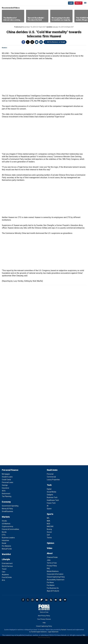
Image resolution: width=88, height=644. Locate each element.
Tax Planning (7, 496)
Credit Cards (6, 480)
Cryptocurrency (7, 526)
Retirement (6, 494)
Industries (5, 540)
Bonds (4, 532)
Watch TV (78, 3)
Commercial (51, 477)
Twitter (28, 42)
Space (49, 509)
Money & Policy (7, 509)
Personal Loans (7, 482)
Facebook (23, 42)
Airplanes (5, 575)
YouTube (37, 600)
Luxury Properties (53, 480)
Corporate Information (55, 574)
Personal (50, 474)
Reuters (4, 48)
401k (4, 491)
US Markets (6, 524)
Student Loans (7, 477)
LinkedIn (46, 600)
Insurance (5, 488)
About (50, 553)
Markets (6, 517)
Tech (49, 485)
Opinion (51, 543)
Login (71, 3)
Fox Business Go (53, 588)
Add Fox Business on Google (56, 42)
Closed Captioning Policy (56, 577)
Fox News (50, 582)
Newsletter (56, 600)
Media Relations (53, 571)
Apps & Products (53, 591)
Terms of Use (52, 563)
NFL (48, 518)
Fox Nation (51, 585)
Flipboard (42, 600)
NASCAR (50, 526)
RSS (51, 600)
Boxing (49, 529)
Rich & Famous (7, 566)
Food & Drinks (7, 577)
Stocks (4, 521)
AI (48, 506)
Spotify (60, 600)
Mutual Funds (7, 549)
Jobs (49, 560)
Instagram (32, 600)
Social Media (51, 492)
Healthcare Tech (53, 500)
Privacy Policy (52, 566)
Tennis (49, 538)
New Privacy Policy (44, 616)
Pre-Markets (6, 546)
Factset (63, 630)
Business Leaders (8, 538)
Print (37, 42)
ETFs (4, 535)
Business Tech (52, 497)
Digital (49, 489)
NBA (48, 521)
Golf (48, 535)
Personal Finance (10, 470)
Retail (4, 543)
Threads (32, 42)
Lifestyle (6, 559)
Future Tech (51, 503)
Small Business (7, 511)
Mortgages (6, 474)
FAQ (48, 568)
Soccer (49, 532)
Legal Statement (53, 632)
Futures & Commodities (10, 529)
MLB (48, 524)
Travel (4, 569)
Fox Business (9, 3)
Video (50, 548)
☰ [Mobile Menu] (85, 3)
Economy (6, 502)
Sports (50, 514)
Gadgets (50, 495)
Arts (3, 580)
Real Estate (52, 470)
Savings (5, 485)
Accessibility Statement (56, 580)
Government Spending (10, 506)
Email (41, 42)
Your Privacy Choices (44, 619)
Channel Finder (52, 557)
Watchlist (6, 554)
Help (44, 623)
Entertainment (7, 563)
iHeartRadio (65, 600)
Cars (4, 572)
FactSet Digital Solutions (39, 632)
